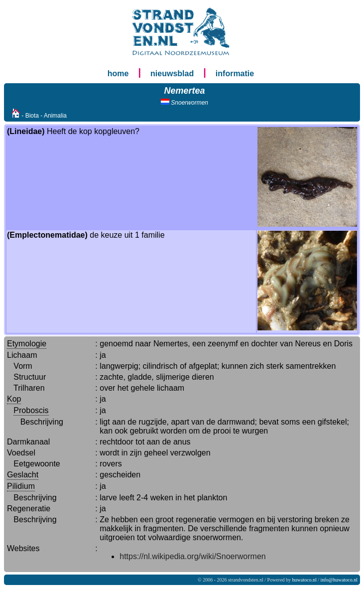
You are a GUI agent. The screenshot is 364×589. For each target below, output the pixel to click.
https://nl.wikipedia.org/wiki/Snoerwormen (192, 556)
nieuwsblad (172, 74)
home (118, 74)
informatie (235, 74)
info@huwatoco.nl (339, 580)
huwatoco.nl (304, 580)
